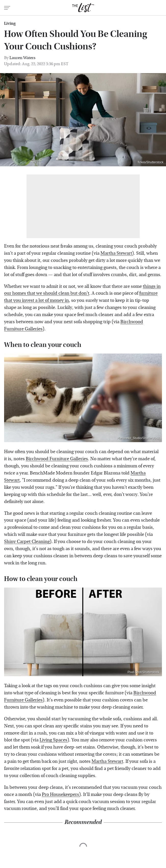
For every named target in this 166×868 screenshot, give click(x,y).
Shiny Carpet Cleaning (27, 542)
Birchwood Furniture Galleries (57, 459)
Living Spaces (53, 740)
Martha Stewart (116, 253)
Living (10, 23)
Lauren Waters (22, 58)
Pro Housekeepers (60, 795)
